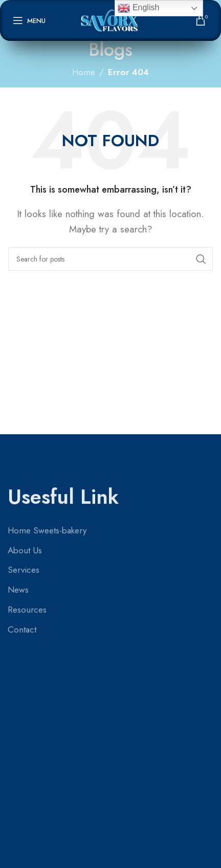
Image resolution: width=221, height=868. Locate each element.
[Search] (110, 259)
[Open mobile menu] (29, 20)
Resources (27, 471)
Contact (22, 490)
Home (84, 72)
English (138, 8)
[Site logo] (110, 19)
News (18, 451)
